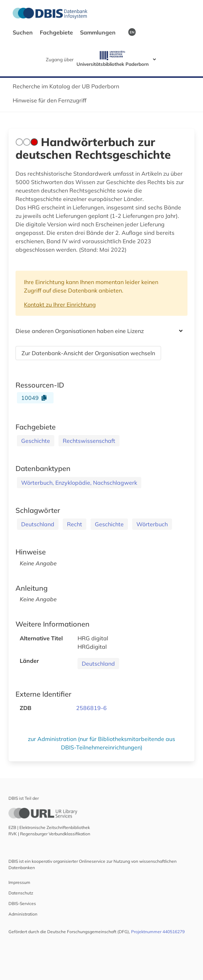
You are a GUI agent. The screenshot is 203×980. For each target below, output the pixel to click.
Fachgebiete (57, 32)
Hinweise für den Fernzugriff (50, 100)
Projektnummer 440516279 (158, 932)
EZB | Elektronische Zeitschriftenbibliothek (49, 827)
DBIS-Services (22, 903)
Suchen (23, 32)
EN (132, 32)
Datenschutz (21, 893)
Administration (23, 914)
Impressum (19, 882)
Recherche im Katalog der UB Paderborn (66, 86)
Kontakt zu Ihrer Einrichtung (60, 304)
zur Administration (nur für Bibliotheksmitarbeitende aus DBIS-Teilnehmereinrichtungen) (101, 743)
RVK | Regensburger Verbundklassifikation (49, 834)
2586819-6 (91, 708)
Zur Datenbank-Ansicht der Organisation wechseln (88, 353)
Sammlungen (99, 32)
